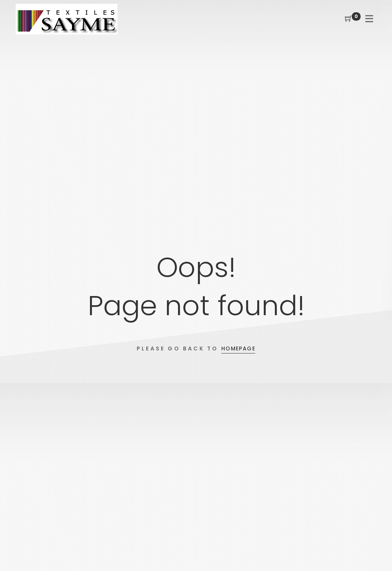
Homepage (238, 348)
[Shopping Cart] (348, 19)
